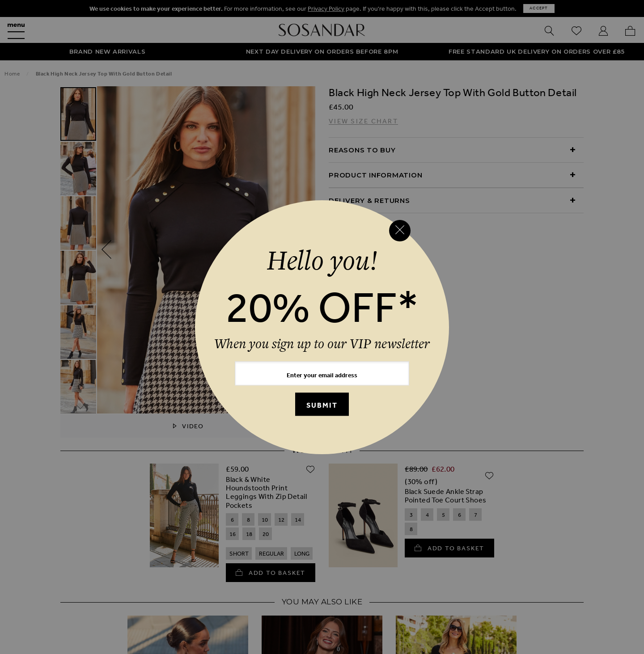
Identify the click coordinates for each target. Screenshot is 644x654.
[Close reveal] (400, 231)
